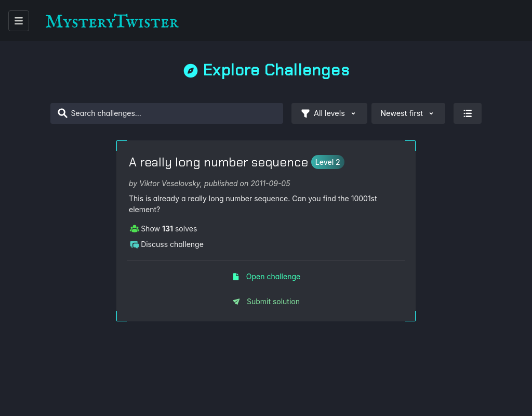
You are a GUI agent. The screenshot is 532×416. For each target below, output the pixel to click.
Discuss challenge (167, 244)
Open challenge (266, 276)
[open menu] (19, 21)
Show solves (163, 228)
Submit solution (266, 301)
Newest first (408, 113)
